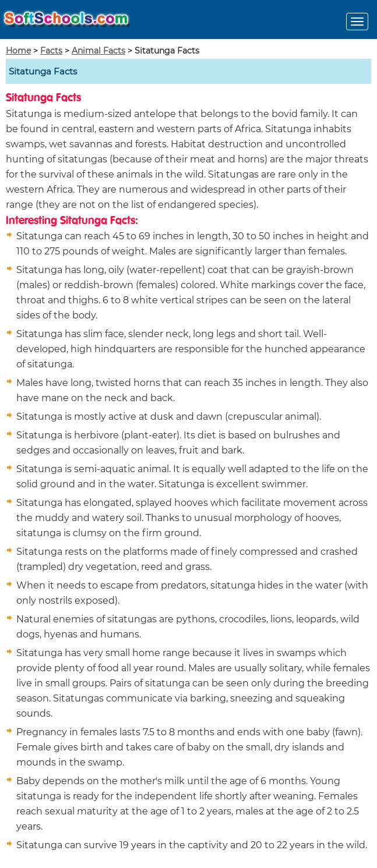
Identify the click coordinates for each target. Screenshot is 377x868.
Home (18, 51)
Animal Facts (98, 51)
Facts (51, 51)
